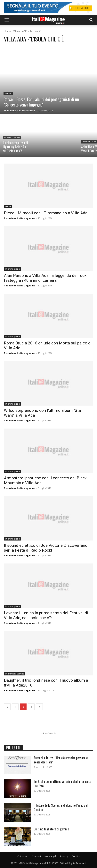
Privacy (64, 856)
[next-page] (39, 707)
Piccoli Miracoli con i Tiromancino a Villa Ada (46, 213)
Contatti (36, 856)
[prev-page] (7, 707)
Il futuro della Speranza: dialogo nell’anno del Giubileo (61, 807)
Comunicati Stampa (15, 674)
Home (7, 31)
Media (8, 206)
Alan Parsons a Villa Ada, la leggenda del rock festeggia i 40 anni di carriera (45, 278)
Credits (76, 856)
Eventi (8, 94)
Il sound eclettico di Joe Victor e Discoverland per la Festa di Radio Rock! (46, 548)
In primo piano (12, 138)
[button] (7, 20)
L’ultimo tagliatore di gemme (51, 829)
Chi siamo (23, 856)
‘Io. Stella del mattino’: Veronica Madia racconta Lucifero (62, 784)
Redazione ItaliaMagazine (20, 218)
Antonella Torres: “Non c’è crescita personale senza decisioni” (61, 760)
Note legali (50, 856)
